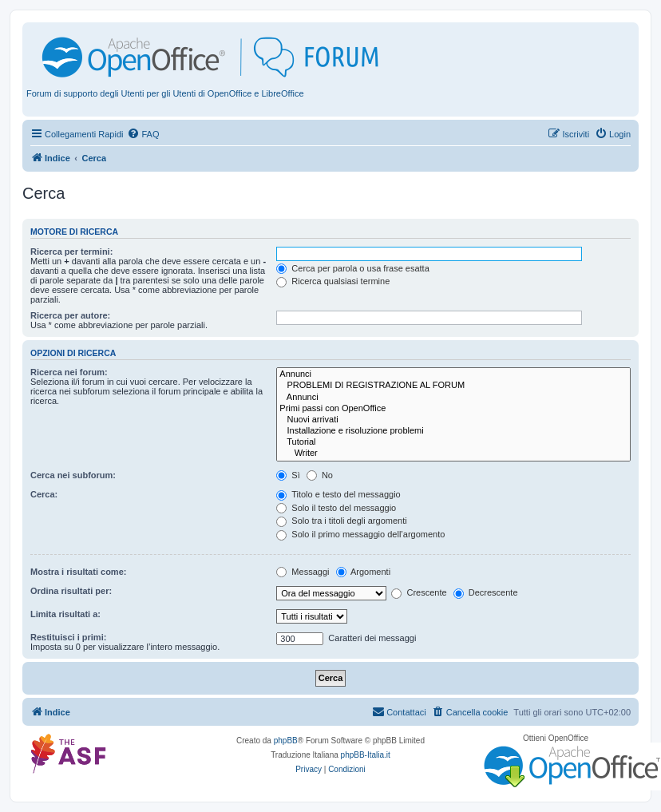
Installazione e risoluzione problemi (453, 431)
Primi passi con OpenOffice (453, 409)
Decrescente (486, 592)
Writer (453, 454)
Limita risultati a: (65, 614)
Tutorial (453, 442)
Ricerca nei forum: (69, 372)
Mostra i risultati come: (78, 572)
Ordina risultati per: (71, 591)
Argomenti (364, 572)
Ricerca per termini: (71, 252)
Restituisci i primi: (68, 637)
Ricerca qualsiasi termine (333, 281)
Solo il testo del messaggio (336, 508)
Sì (288, 475)
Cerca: (44, 494)
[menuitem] (143, 134)
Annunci (453, 374)
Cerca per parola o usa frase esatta (352, 268)
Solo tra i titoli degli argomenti (341, 521)
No (320, 475)
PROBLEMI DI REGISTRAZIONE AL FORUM (453, 386)
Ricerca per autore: (70, 315)
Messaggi (303, 572)
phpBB (286, 741)
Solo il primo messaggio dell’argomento (360, 534)
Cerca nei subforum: (73, 475)
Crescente (419, 592)
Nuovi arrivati (453, 420)
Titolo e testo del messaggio (338, 494)
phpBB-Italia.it (366, 755)
